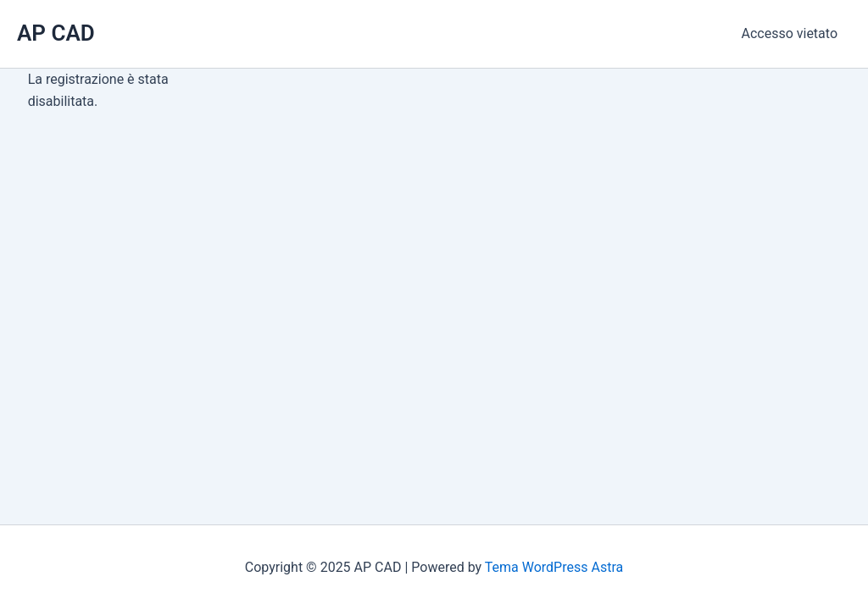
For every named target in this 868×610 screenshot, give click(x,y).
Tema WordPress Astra (554, 567)
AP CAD (56, 33)
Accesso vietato (789, 33)
